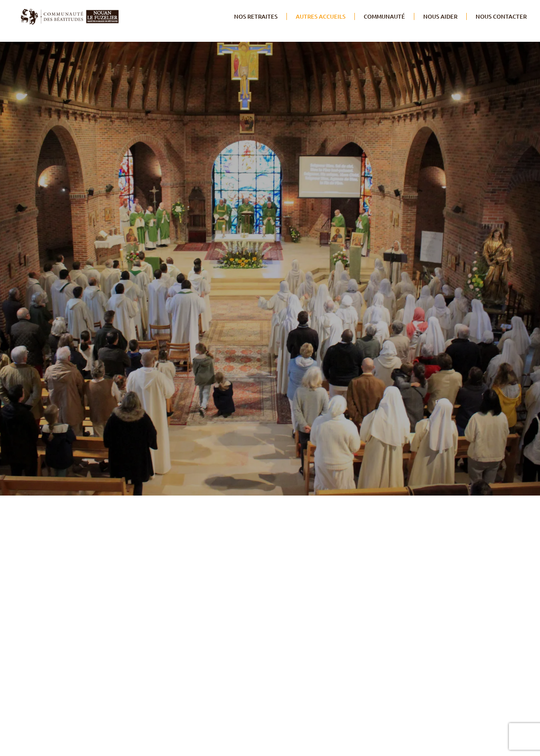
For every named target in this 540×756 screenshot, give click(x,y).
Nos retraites (256, 16)
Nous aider (440, 16)
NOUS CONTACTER (501, 16)
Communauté (384, 16)
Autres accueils (321, 16)
